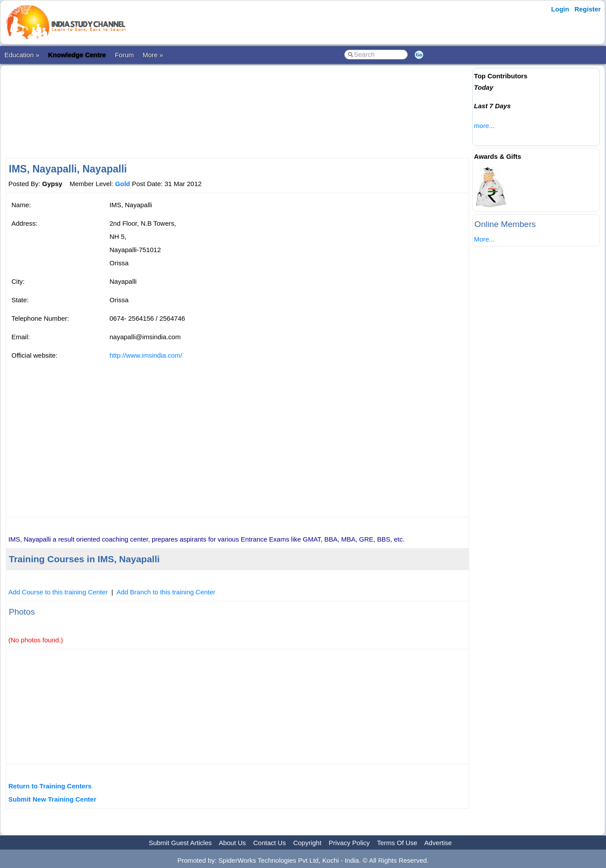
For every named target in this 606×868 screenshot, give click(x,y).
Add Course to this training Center (58, 592)
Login (560, 9)
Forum (124, 55)
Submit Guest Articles (180, 843)
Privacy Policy (349, 843)
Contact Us (270, 843)
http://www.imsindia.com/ (146, 355)
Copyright (307, 843)
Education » (22, 55)
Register (588, 9)
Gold (123, 184)
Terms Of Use (397, 843)
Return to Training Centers (50, 786)
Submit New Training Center (52, 799)
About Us (232, 843)
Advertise (438, 843)
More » (153, 55)
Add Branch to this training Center (166, 592)
